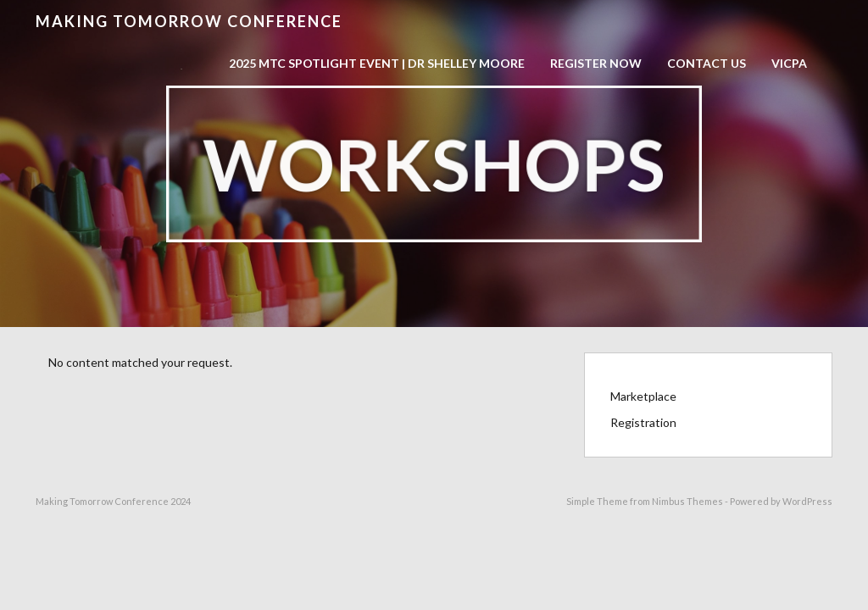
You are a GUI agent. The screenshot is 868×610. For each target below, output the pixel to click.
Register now (596, 63)
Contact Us (707, 63)
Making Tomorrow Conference (189, 21)
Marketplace (643, 396)
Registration (643, 422)
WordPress (807, 501)
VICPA (789, 63)
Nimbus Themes (687, 501)
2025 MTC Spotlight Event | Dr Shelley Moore (377, 63)
